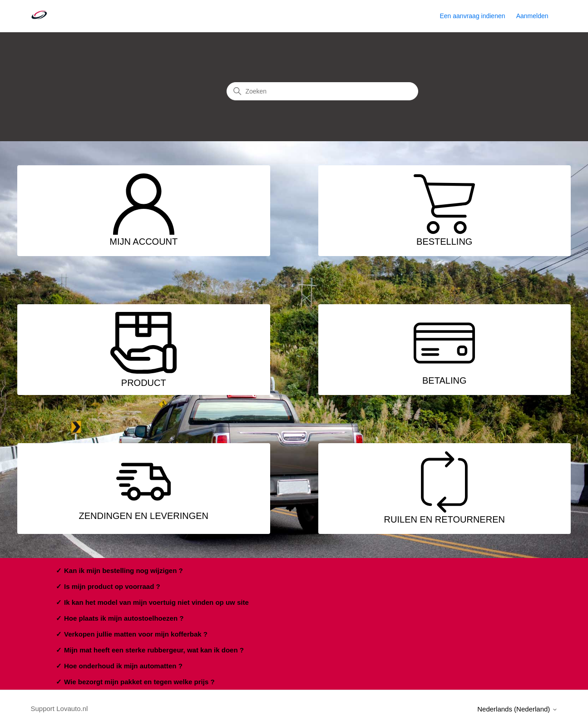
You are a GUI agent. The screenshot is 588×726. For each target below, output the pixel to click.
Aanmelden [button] (532, 16)
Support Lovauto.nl (59, 709)
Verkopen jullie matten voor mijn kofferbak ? (136, 634)
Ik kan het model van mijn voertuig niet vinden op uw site (156, 602)
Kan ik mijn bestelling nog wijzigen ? (124, 570)
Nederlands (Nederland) (517, 709)
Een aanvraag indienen (472, 16)
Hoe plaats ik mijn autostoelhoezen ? (124, 618)
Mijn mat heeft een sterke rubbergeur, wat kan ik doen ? (154, 650)
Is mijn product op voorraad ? (112, 586)
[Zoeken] (322, 91)
